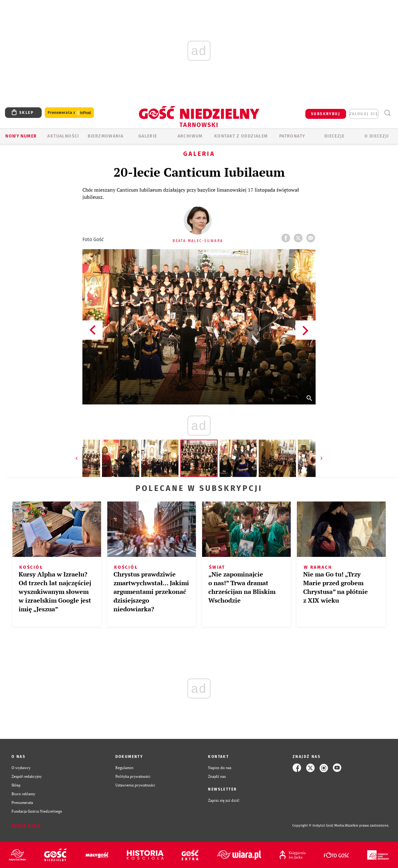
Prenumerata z (69, 113)
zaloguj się (364, 114)
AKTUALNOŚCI (63, 136)
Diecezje (334, 136)
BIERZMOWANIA (106, 136)
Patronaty (292, 136)
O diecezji (377, 136)
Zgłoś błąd (26, 826)
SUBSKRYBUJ (326, 114)
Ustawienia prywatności (135, 785)
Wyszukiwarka (387, 113)
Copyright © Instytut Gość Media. (319, 826)
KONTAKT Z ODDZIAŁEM (241, 136)
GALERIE (148, 136)
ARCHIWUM (190, 136)
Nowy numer (21, 136)
